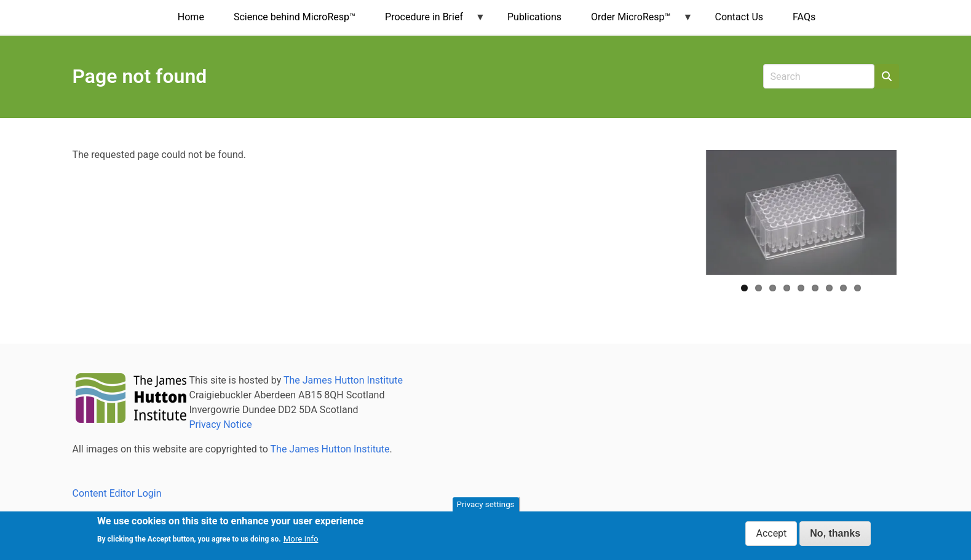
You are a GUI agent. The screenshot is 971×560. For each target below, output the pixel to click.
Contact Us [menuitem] (739, 17)
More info (301, 539)
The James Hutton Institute (343, 380)
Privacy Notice (221, 424)
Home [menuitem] (191, 17)
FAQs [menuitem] (804, 17)
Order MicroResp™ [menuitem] (634, 23)
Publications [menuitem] (534, 17)
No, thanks (835, 533)
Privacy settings (486, 504)
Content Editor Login (117, 493)
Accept (771, 533)
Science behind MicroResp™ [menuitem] (295, 17)
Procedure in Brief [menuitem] (428, 23)
